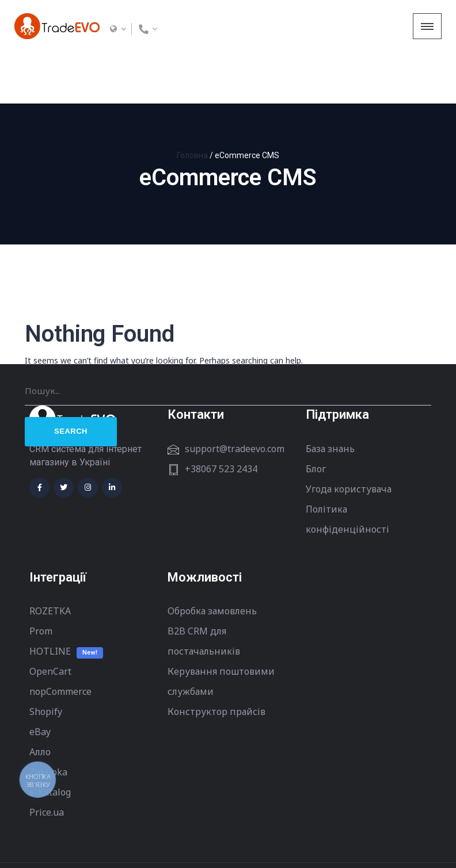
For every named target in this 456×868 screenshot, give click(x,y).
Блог (316, 417)
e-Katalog (50, 740)
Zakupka (48, 720)
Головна (192, 104)
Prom (41, 579)
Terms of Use (54, 840)
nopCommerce (60, 640)
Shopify (46, 660)
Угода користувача (349, 437)
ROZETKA (50, 559)
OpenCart (50, 620)
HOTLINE (50, 599)
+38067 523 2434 (221, 417)
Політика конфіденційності (347, 467)
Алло (40, 700)
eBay (40, 680)
